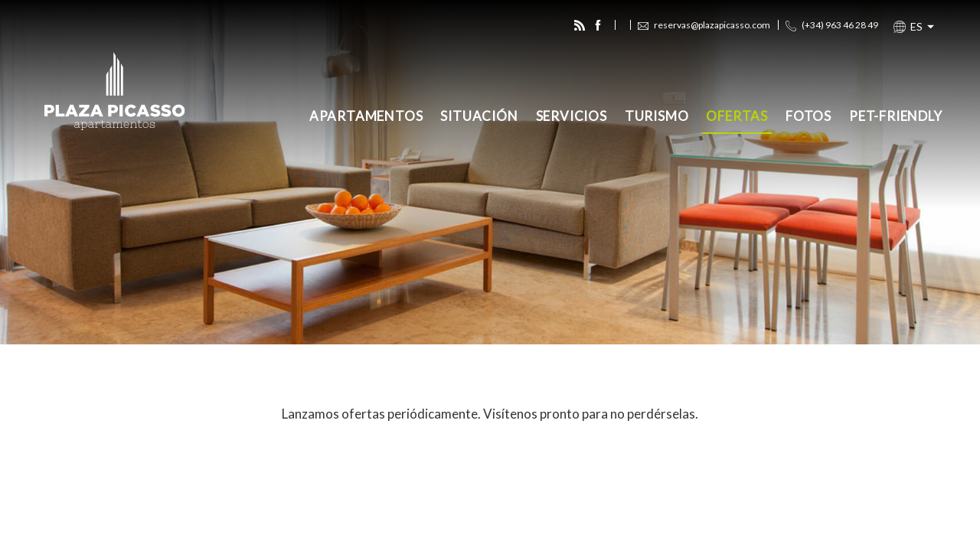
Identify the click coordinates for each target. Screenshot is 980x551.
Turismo (657, 116)
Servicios (572, 116)
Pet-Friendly (896, 116)
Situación (479, 116)
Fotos (808, 116)
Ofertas (737, 116)
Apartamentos (366, 116)
